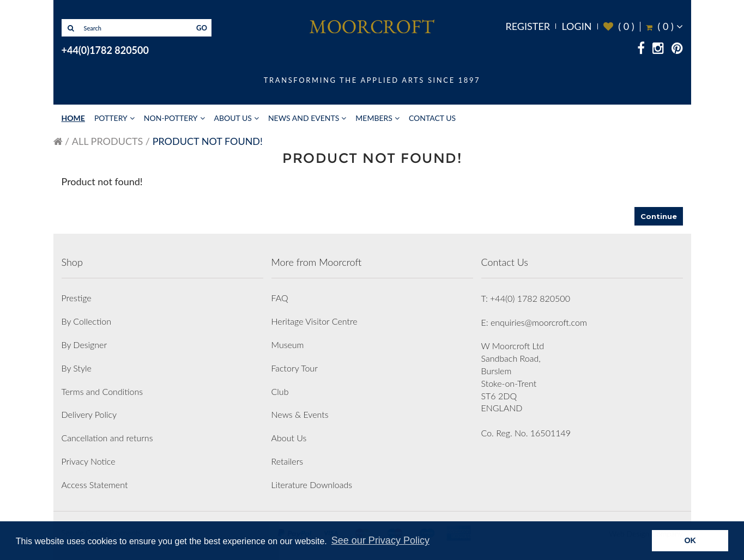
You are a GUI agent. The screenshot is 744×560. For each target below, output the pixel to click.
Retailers (288, 461)
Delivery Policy (89, 414)
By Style (77, 368)
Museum (288, 345)
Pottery (111, 118)
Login (576, 26)
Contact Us (432, 118)
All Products (107, 141)
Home (73, 118)
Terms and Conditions (102, 391)
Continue (659, 216)
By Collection (86, 321)
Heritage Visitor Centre (314, 321)
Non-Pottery (171, 118)
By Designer (84, 345)
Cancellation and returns (107, 438)
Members (374, 118)
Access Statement (95, 485)
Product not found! (208, 141)
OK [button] (690, 540)
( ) (619, 26)
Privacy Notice (89, 461)
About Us (233, 118)
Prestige (77, 298)
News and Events (304, 118)
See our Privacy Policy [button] (380, 540)
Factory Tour (295, 368)
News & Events (300, 414)
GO (202, 28)
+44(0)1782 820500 (105, 50)
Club (280, 391)
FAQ (280, 298)
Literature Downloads (312, 485)
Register (528, 26)
